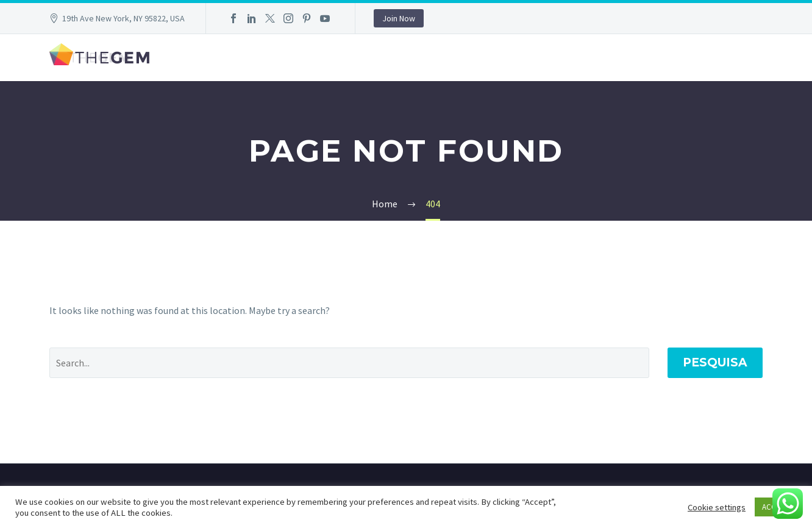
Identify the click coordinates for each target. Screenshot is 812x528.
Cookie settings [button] (717, 507)
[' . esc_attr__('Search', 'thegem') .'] (349, 363)
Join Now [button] (399, 18)
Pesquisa (715, 362)
